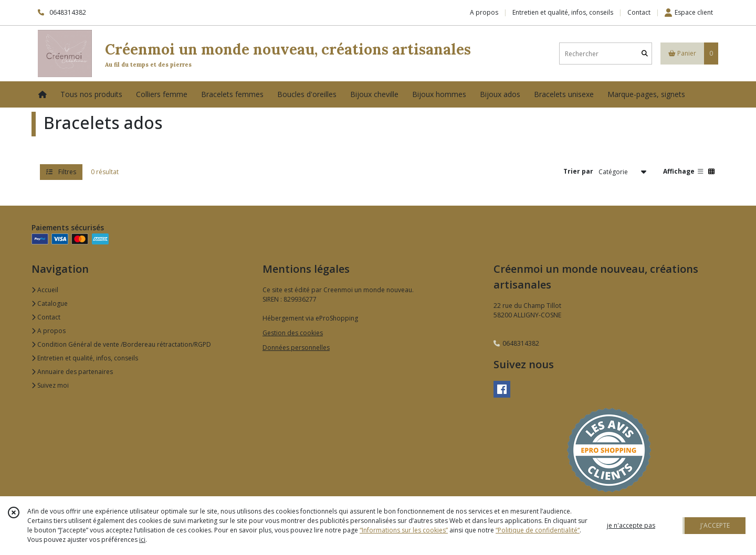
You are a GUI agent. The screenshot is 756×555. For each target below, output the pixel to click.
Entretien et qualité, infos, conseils (85, 358)
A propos (49, 331)
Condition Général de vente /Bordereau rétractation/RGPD (121, 344)
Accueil (45, 290)
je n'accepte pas (631, 525)
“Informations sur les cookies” (404, 530)
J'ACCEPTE (715, 525)
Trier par (578, 171)
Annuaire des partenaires (72, 372)
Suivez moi (50, 385)
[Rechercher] (645, 54)
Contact (639, 12)
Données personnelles (296, 348)
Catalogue (50, 303)
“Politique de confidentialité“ (538, 530)
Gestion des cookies (293, 333)
